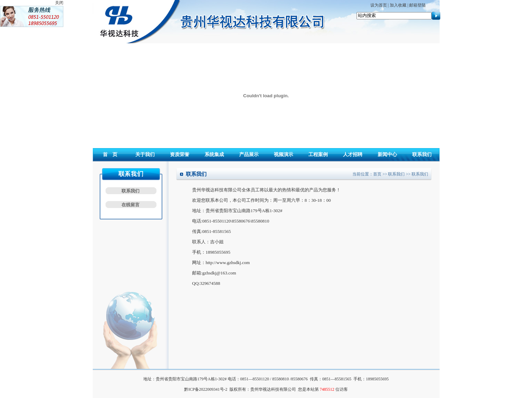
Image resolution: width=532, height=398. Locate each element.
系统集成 (214, 155)
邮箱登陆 (417, 5)
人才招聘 (353, 155)
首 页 (110, 155)
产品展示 (249, 155)
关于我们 (145, 155)
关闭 (59, 3)
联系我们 (422, 155)
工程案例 (318, 155)
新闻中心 (387, 155)
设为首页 (379, 5)
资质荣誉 (180, 155)
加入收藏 (398, 5)
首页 (377, 174)
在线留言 (130, 205)
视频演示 (283, 155)
